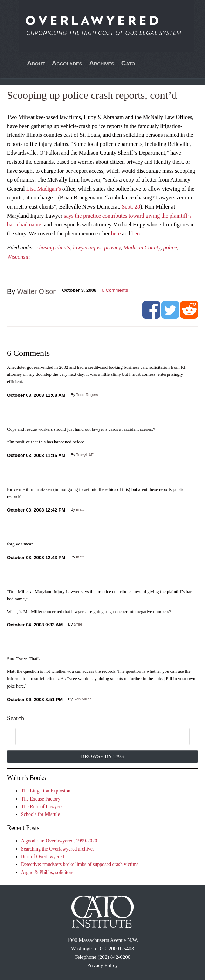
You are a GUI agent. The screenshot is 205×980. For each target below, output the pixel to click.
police (170, 248)
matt (80, 509)
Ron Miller (82, 699)
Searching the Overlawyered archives (58, 849)
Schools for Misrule (40, 814)
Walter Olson (37, 291)
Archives (102, 63)
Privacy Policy (103, 965)
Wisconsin (18, 257)
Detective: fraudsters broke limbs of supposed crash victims (80, 864)
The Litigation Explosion (46, 791)
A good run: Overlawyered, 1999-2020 (59, 841)
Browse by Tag (102, 756)
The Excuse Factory (41, 799)
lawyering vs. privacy (97, 248)
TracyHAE (85, 455)
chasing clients (53, 248)
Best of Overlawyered (43, 857)
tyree (78, 624)
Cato (128, 63)
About (36, 63)
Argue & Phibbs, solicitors (47, 872)
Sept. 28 (131, 207)
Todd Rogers (87, 395)
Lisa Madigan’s (44, 189)
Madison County (142, 248)
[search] (95, 737)
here (116, 234)
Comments (115, 290)
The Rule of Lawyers (42, 807)
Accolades (67, 63)
